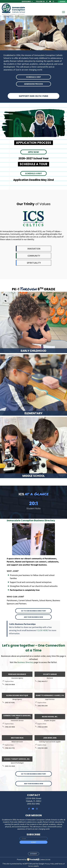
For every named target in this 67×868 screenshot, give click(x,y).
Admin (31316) (45, 860)
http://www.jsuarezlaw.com (51, 703)
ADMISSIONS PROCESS (33, 84)
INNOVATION (34, 249)
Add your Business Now (33, 617)
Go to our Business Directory (33, 611)
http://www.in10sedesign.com (51, 724)
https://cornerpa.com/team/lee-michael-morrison (18, 724)
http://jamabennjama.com (51, 745)
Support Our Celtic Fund (33, 96)
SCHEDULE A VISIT (34, 77)
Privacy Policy (50, 864)
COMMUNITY (34, 256)
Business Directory (25, 662)
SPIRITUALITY (34, 263)
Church (62, 1)
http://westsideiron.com (18, 745)
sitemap (34, 854)
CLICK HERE (43, 630)
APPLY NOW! (33, 152)
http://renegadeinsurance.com (18, 681)
